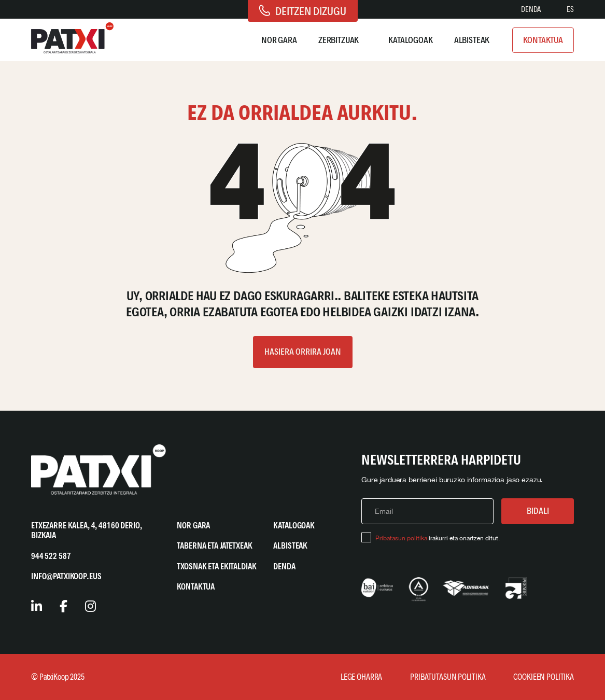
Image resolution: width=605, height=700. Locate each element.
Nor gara (279, 40)
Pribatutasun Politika (448, 677)
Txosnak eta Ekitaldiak (216, 566)
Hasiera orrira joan (303, 352)
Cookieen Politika (544, 677)
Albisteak (472, 40)
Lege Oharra (361, 677)
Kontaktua (543, 40)
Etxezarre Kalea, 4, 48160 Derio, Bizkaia (87, 531)
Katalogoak (411, 40)
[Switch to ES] (570, 9)
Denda (531, 9)
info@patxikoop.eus (66, 576)
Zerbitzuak (339, 40)
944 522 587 (51, 556)
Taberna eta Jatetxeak (214, 546)
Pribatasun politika (401, 538)
